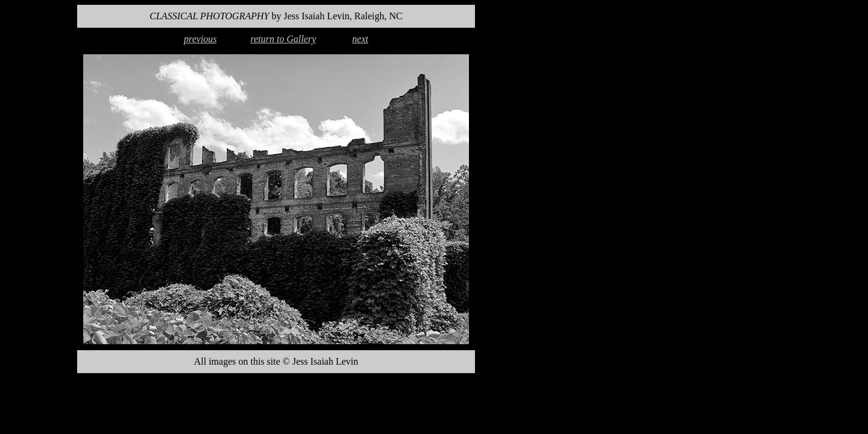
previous (200, 39)
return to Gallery (284, 39)
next (360, 39)
